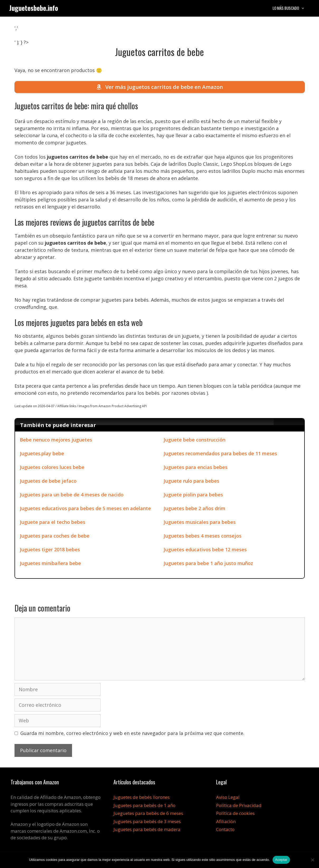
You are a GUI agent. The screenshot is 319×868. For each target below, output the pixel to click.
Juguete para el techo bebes (53, 523)
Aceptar (281, 860)
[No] (312, 860)
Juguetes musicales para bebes (200, 523)
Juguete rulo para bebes (191, 482)
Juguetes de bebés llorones (142, 798)
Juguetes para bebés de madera (147, 831)
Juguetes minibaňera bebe (50, 565)
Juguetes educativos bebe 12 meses (205, 551)
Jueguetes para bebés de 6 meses (148, 815)
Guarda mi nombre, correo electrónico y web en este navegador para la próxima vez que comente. (132, 734)
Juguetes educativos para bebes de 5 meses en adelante (85, 510)
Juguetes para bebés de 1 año (144, 806)
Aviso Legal (228, 798)
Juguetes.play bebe (42, 455)
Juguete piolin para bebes (193, 496)
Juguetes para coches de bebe (55, 537)
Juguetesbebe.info (34, 8)
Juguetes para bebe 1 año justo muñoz (208, 565)
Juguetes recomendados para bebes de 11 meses (220, 455)
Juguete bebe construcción (194, 441)
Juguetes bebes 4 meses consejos (203, 537)
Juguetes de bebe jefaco (48, 482)
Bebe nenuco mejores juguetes (56, 441)
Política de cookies (235, 815)
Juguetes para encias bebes (196, 468)
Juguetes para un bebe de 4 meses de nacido (72, 496)
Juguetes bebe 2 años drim (194, 510)
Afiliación (226, 822)
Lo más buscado (291, 8)
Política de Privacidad (239, 806)
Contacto (225, 831)
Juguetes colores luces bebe (52, 468)
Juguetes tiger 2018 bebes (50, 551)
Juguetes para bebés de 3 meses (147, 822)
